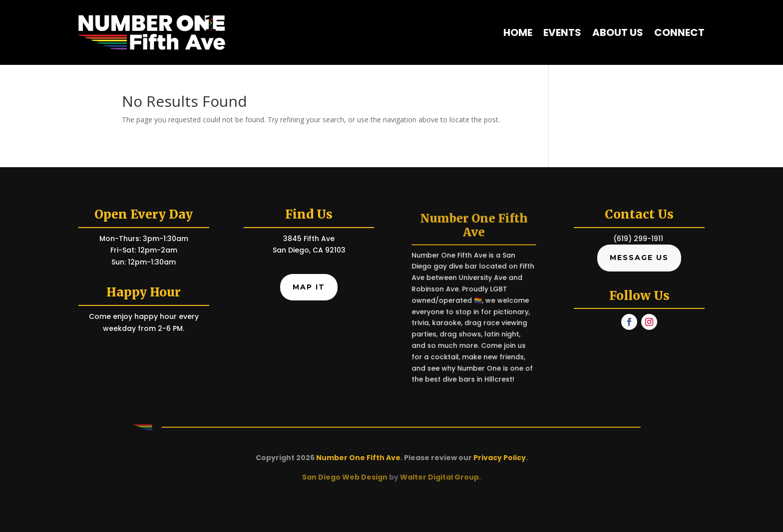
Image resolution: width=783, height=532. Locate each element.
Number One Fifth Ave (358, 458)
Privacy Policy (500, 458)
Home (518, 32)
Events (562, 32)
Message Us (639, 258)
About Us (618, 32)
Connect (679, 32)
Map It (309, 287)
